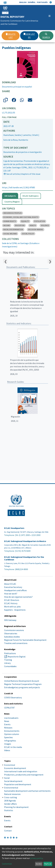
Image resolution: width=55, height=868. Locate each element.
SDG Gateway (10, 620)
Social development (13, 781)
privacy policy (36, 858)
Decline (39, 864)
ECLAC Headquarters (14, 528)
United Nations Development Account (22, 681)
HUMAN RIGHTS (10, 221)
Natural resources (12, 794)
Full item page (9, 117)
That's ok (48, 864)
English (23, 2)
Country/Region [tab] (12, 202)
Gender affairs (10, 804)
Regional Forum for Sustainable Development (25, 640)
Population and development (18, 784)
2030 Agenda (10, 801)
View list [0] (29, 36)
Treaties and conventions (16, 643)
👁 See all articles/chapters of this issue (22, 174)
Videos (7, 750)
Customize (7, 864)
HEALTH (33, 225)
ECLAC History (11, 603)
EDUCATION (20, 225)
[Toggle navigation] (49, 16)
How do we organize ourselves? (18, 597)
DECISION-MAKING (36, 229)
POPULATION (40, 221)
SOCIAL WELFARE (10, 234)
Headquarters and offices (15, 590)
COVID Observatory (13, 697)
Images (8, 744)
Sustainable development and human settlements (27, 791)
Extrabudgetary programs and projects (22, 687)
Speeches (8, 737)
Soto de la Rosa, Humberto (16, 140)
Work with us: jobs (12, 607)
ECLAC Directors (12, 600)
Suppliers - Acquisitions (15, 610)
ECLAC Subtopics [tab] (31, 196)
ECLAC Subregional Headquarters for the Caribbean (24, 558)
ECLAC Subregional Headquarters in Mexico (25, 541)
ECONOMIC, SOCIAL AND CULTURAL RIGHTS (21, 217)
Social (7, 778)
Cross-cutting (11, 797)
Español (32, 2)
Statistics (9, 810)
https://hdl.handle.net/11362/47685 (18, 187)
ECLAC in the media (13, 747)
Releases (8, 728)
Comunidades (10, 666)
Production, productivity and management (24, 775)
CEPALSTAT (9, 708)
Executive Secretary (13, 587)
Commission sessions (14, 630)
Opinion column (12, 734)
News (7, 721)
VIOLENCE (45, 225)
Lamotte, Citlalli (30, 135)
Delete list (11, 36)
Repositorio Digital (17, 657)
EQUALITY (25, 221)
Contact (8, 831)
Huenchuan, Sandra (12, 135)
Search (46, 36)
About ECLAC (10, 584)
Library (7, 663)
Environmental (11, 788)
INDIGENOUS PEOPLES (13, 213)
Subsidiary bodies (12, 637)
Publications (10, 653)
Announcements (12, 731)
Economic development (15, 768)
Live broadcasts (11, 718)
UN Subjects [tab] (10, 196)
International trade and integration (21, 771)
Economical (10, 765)
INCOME (7, 225)
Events (7, 724)
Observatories (11, 633)
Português (42, 2)
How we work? (11, 594)
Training (8, 660)
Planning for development (16, 807)
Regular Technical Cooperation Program (23, 684)
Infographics (10, 741)
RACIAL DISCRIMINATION (13, 229)
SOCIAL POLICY (28, 234)
